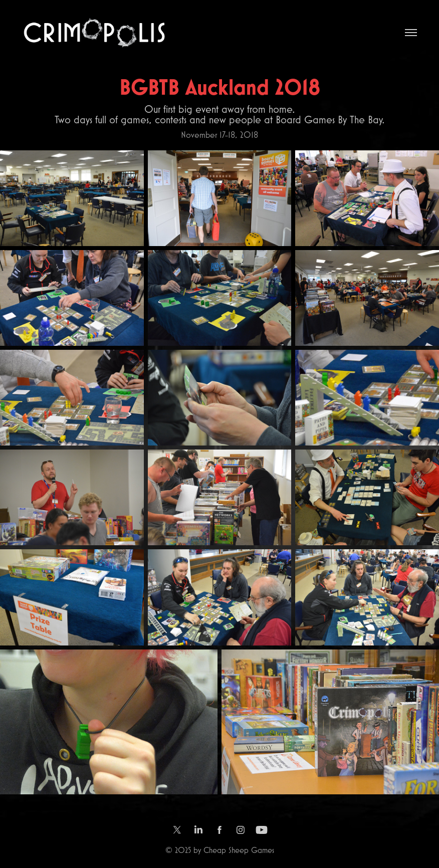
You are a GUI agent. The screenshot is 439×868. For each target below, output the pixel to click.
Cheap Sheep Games (239, 850)
